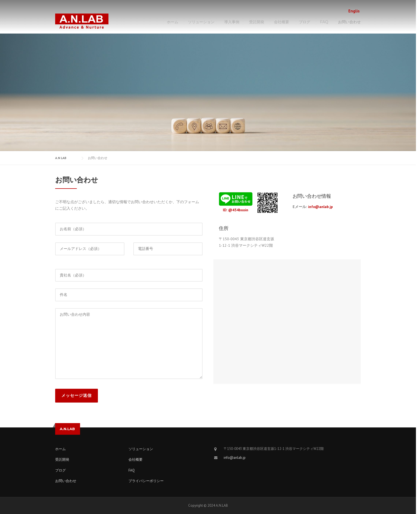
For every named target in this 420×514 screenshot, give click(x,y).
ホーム (173, 22)
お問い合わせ (349, 22)
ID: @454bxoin (236, 210)
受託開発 (257, 22)
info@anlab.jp (320, 207)
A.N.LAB (67, 429)
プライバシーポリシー (146, 481)
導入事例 (232, 22)
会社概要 (282, 22)
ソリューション (201, 22)
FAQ (324, 22)
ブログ (305, 22)
